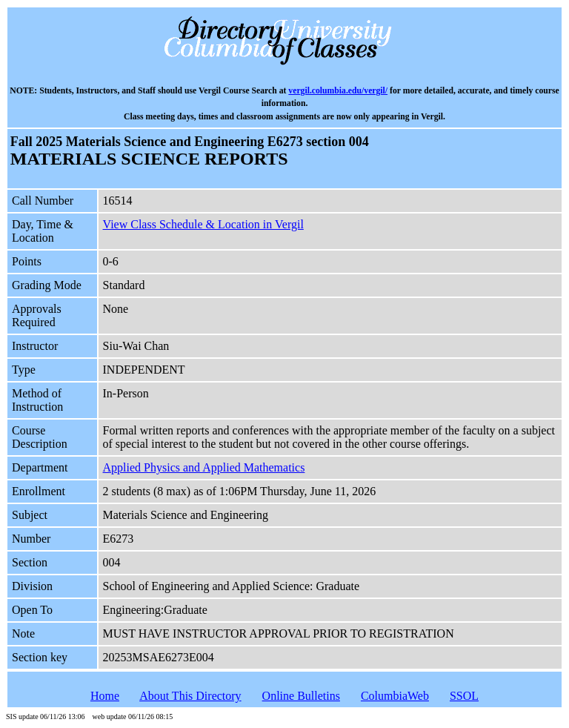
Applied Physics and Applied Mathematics (204, 467)
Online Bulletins (301, 696)
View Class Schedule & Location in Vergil (203, 224)
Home (105, 696)
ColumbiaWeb (395, 696)
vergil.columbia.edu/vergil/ (338, 91)
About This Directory (190, 696)
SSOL (464, 696)
